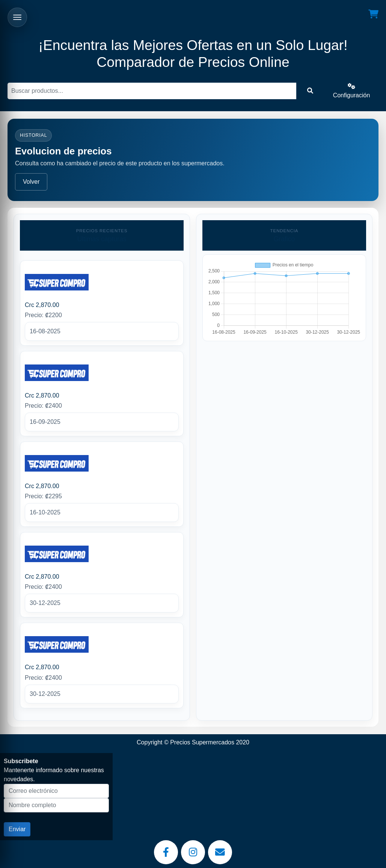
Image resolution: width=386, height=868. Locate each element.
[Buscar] (152, 91)
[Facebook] (166, 852)
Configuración (352, 91)
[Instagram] (193, 852)
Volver (31, 182)
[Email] (220, 852)
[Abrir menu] (17, 17)
